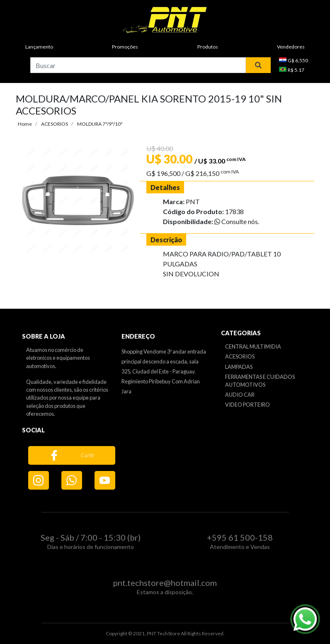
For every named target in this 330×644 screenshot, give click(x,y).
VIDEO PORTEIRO (247, 405)
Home (25, 124)
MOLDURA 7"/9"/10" (100, 124)
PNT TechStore (163, 633)
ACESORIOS (55, 124)
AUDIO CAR (240, 395)
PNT (193, 201)
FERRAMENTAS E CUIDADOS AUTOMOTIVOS (260, 381)
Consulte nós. (237, 221)
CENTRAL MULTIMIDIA (253, 346)
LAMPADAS (239, 367)
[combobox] (138, 65)
